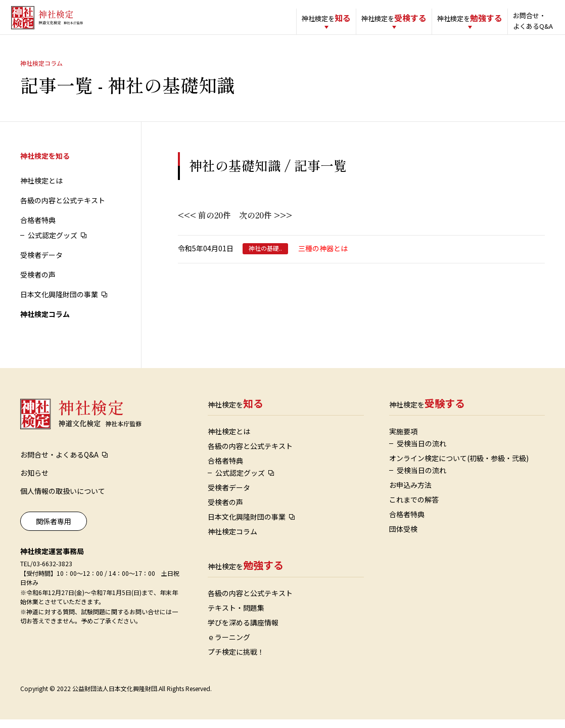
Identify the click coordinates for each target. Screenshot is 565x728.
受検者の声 (38, 283)
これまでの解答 (414, 508)
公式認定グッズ (53, 244)
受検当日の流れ (421, 452)
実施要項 (403, 440)
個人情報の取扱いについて (63, 499)
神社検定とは (41, 189)
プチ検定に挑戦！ (236, 660)
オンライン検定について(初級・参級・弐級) (459, 467)
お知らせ (34, 481)
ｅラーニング (229, 646)
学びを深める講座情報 (243, 631)
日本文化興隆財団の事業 (59, 303)
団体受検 (403, 537)
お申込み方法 (410, 493)
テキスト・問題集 (236, 616)
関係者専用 (54, 530)
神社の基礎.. (265, 257)
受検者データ (41, 263)
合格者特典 (38, 229)
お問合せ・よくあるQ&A (520, 21)
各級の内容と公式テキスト (63, 209)
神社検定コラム (45, 323)
